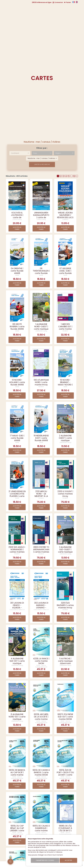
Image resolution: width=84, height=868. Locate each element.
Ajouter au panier (17, 228)
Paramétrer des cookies (45, 860)
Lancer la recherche (42, 164)
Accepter (68, 860)
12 (74, 176)
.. (71, 176)
